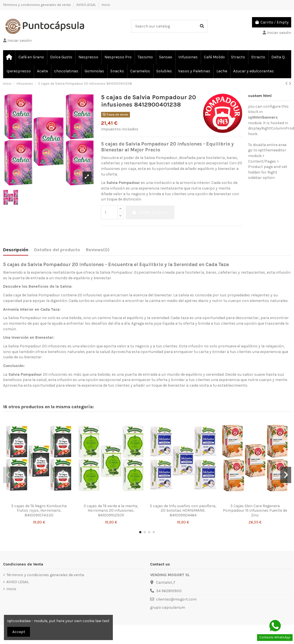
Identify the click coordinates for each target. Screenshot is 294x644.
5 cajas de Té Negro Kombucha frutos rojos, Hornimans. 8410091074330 (39, 511)
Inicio (106, 5)
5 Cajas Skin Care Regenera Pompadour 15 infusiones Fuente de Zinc (255, 511)
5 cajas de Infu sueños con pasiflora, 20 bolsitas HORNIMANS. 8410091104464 (183, 511)
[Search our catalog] (202, 26)
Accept (19, 632)
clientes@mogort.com (176, 599)
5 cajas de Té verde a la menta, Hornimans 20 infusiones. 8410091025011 (111, 511)
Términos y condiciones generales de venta (37, 5)
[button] (140, 532)
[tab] (98, 251)
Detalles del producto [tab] (57, 250)
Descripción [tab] (16, 250)
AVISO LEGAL (87, 5)
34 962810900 (169, 591)
